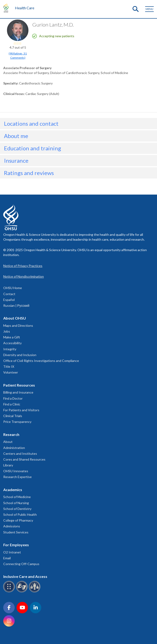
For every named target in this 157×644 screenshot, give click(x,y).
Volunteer (11, 372)
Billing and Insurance (18, 392)
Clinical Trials (13, 416)
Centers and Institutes (20, 453)
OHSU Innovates (16, 471)
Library (8, 465)
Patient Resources (19, 385)
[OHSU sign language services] (22, 592)
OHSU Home (13, 288)
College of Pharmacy (18, 520)
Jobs (7, 331)
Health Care (25, 8)
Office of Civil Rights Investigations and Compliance (41, 361)
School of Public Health (20, 514)
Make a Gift (12, 337)
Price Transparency (17, 422)
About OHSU (15, 318)
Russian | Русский (16, 305)
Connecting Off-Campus (21, 564)
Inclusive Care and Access (25, 576)
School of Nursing (16, 503)
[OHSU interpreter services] (35, 592)
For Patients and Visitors (21, 410)
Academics (13, 490)
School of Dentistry (17, 509)
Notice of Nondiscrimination (24, 276)
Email (7, 558)
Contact (9, 294)
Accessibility (12, 343)
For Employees (16, 545)
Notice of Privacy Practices (23, 266)
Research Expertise (17, 477)
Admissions (12, 526)
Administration (14, 448)
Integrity (10, 349)
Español (9, 300)
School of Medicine (17, 497)
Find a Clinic (12, 404)
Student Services (16, 532)
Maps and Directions (18, 325)
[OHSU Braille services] (10, 592)
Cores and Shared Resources (24, 459)
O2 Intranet (12, 552)
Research (11, 434)
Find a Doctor (13, 398)
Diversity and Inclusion (20, 355)
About (8, 442)
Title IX (9, 366)
